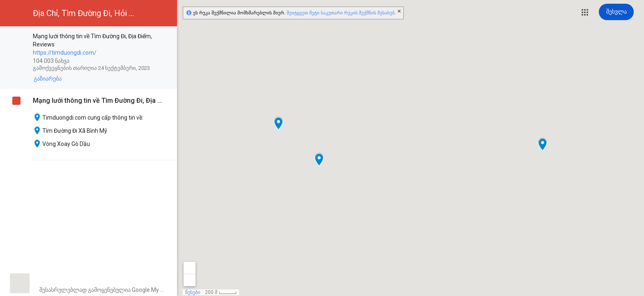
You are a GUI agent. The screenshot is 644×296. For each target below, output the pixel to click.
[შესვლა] (616, 12)
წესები (193, 292)
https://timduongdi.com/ (65, 53)
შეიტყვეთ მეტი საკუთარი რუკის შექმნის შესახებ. (341, 13)
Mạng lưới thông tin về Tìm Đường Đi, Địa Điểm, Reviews (99, 101)
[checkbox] (167, 37)
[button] (585, 12)
